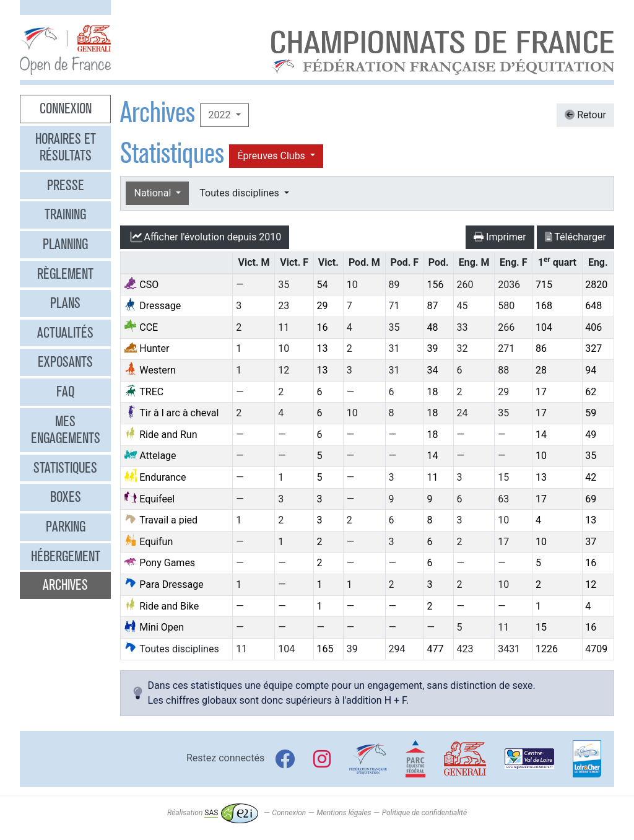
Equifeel (149, 499)
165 (325, 649)
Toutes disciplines (240, 193)
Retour (585, 115)
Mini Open (154, 627)
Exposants (65, 362)
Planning (65, 244)
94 (591, 370)
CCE (141, 327)
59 (591, 413)
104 (544, 327)
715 (544, 285)
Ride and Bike (161, 606)
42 (591, 477)
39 (433, 348)
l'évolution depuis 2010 (205, 237)
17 (541, 392)
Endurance (155, 477)
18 (433, 392)
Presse (66, 185)
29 (323, 306)
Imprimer (500, 237)
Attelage (150, 456)
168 (544, 306)
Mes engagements (66, 430)
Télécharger (575, 237)
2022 (220, 115)
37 (591, 542)
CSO (141, 285)
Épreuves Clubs (272, 156)
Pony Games (159, 563)
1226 (547, 649)
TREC (144, 392)
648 (593, 306)
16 (323, 327)
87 (433, 306)
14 (541, 435)
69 (591, 499)
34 (433, 370)
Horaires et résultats (66, 147)
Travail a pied (161, 520)
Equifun (148, 542)
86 (541, 348)
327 (593, 348)
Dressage (152, 306)
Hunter (146, 348)
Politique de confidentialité (424, 813)
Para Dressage (163, 584)
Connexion (66, 108)
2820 (596, 285)
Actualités (65, 333)
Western (150, 370)
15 (541, 627)
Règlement (65, 274)
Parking (66, 527)
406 (593, 327)
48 (433, 327)
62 (591, 392)
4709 (596, 649)
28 (541, 370)
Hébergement (66, 556)
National (154, 193)
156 (436, 285)
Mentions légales (344, 813)
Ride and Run (160, 435)
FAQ (65, 392)
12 (591, 584)
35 (591, 456)
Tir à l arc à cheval (171, 413)
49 (591, 435)
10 (541, 456)
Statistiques (65, 468)
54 (323, 285)
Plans (65, 303)
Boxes (66, 497)
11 (433, 477)
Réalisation (213, 813)
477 (436, 649)
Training (65, 214)
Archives (65, 585)
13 (323, 348)
